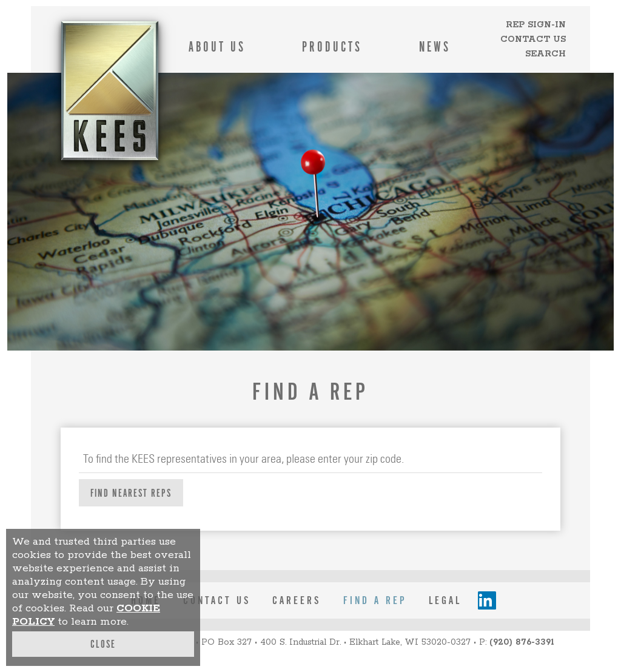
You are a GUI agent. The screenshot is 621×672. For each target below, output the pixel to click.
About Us (217, 47)
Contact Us (533, 39)
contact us (217, 600)
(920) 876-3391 (522, 642)
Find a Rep (375, 600)
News (435, 47)
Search (545, 54)
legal (445, 600)
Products (332, 47)
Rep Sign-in (536, 25)
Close (103, 644)
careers (297, 600)
